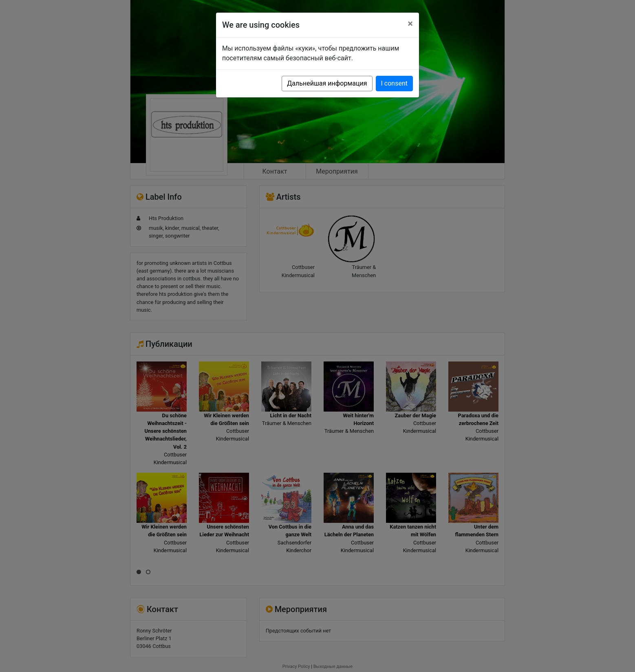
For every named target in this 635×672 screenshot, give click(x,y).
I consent (394, 83)
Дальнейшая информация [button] (327, 83)
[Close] (410, 24)
